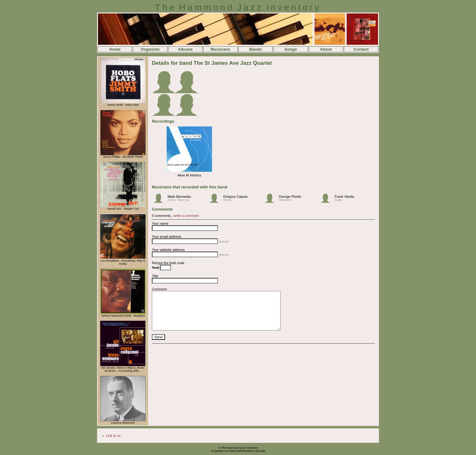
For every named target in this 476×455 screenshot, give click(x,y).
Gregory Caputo (235, 197)
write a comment (186, 216)
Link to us (113, 436)
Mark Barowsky (179, 197)
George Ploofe (290, 197)
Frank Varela (344, 197)
